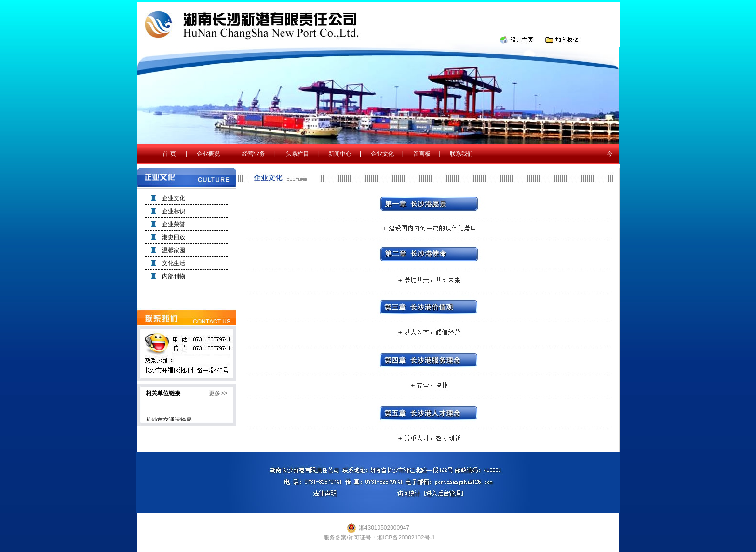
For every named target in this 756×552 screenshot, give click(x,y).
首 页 (169, 154)
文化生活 (174, 263)
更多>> (218, 393)
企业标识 (174, 211)
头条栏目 (297, 154)
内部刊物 (174, 276)
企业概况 (208, 154)
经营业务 (254, 154)
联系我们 (461, 154)
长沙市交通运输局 (169, 421)
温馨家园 (174, 250)
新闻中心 (340, 154)
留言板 (422, 154)
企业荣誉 (174, 224)
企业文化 (382, 154)
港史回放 (174, 237)
